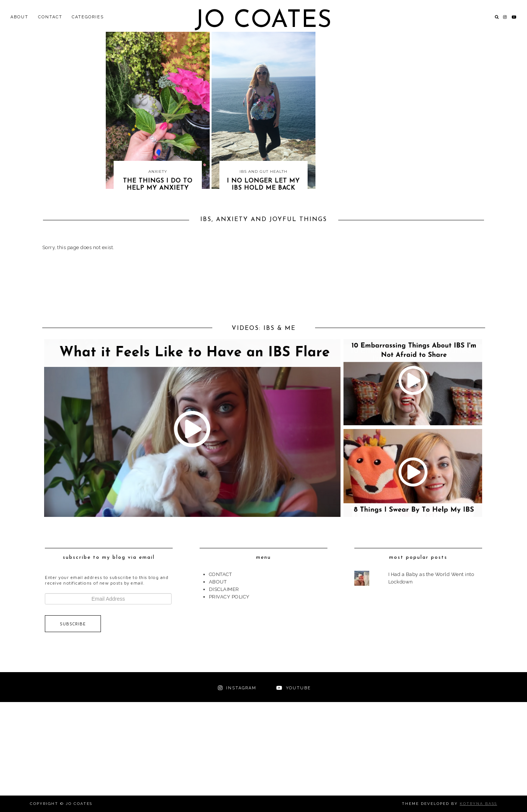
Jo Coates (263, 21)
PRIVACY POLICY (229, 597)
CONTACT (50, 17)
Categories (88, 17)
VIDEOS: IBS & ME (264, 328)
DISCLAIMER (224, 589)
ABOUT (19, 17)
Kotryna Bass (478, 804)
